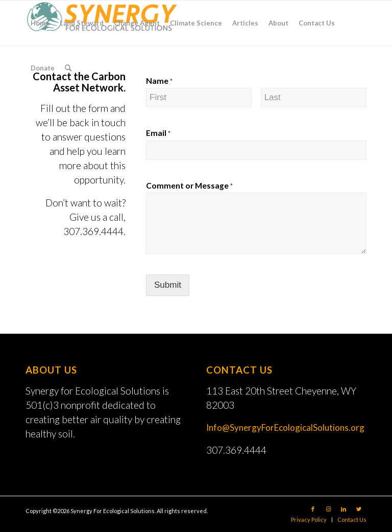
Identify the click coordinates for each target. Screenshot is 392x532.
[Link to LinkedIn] (344, 509)
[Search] (68, 68)
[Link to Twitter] (359, 509)
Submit (168, 285)
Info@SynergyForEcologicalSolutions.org (285, 427)
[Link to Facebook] (313, 509)
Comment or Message (189, 186)
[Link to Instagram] (328, 509)
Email (158, 133)
